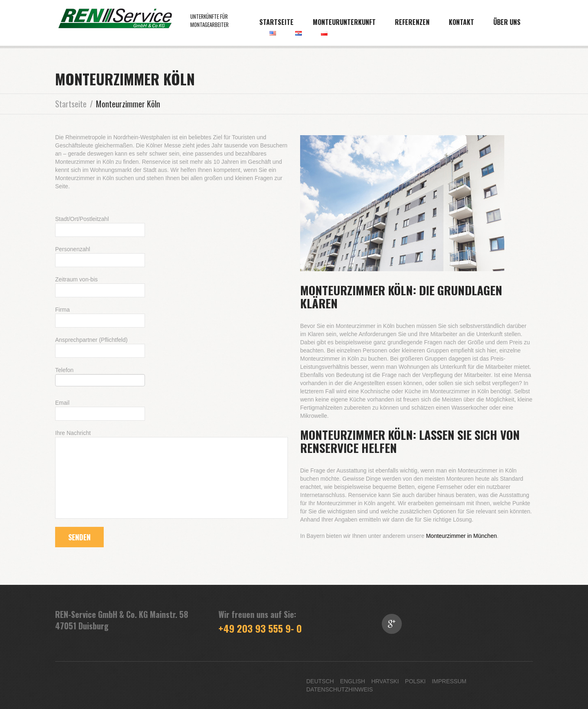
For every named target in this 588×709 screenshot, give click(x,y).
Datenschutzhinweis (340, 689)
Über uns (507, 22)
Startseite (276, 22)
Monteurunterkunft (344, 22)
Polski (415, 681)
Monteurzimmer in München (461, 536)
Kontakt (461, 22)
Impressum (449, 681)
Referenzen (412, 22)
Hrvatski (385, 681)
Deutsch (320, 681)
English (353, 681)
